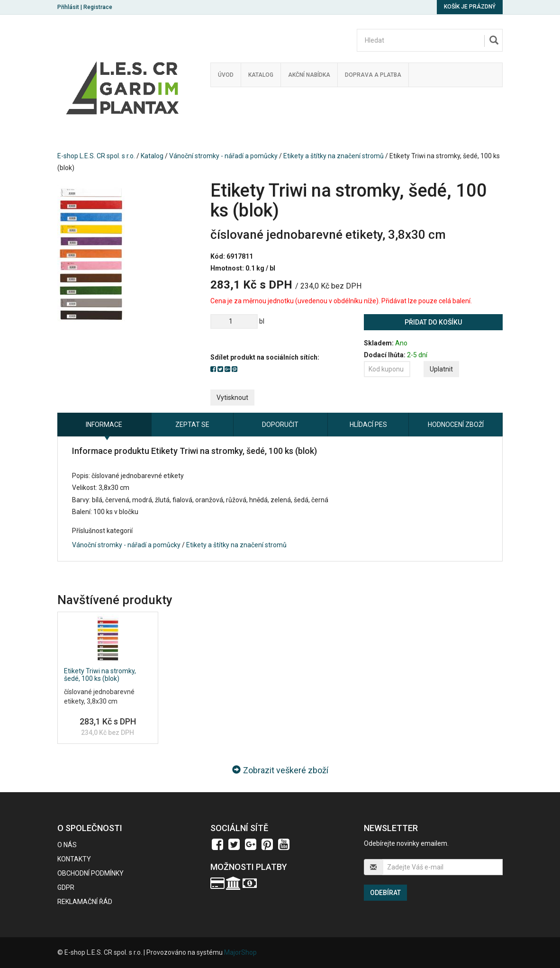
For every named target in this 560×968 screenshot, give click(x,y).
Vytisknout (232, 398)
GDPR (66, 887)
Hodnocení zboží (456, 425)
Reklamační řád (85, 902)
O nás (67, 845)
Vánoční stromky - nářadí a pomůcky (223, 156)
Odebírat (385, 893)
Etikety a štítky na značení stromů (334, 156)
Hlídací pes (368, 425)
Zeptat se (192, 425)
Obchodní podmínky (90, 873)
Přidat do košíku (433, 322)
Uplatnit (441, 369)
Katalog (261, 75)
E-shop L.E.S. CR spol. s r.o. (96, 156)
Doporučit (280, 425)
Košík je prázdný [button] (470, 7)
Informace (104, 425)
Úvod (226, 75)
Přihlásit (68, 7)
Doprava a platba (373, 75)
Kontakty (74, 859)
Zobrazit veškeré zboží (280, 770)
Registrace (98, 7)
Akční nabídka (309, 75)
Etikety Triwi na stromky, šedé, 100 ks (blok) (100, 674)
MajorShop (240, 952)
